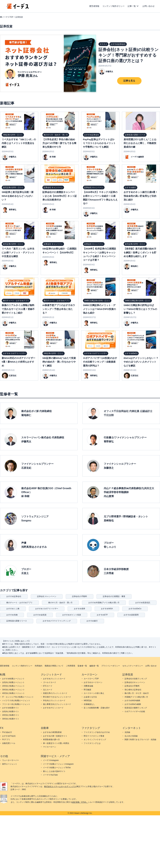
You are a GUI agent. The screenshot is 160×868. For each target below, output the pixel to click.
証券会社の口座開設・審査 (114, 596)
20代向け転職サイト (11, 715)
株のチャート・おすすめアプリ (19, 603)
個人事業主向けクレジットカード (57, 704)
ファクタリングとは (92, 743)
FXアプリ (6, 740)
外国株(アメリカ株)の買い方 (136, 697)
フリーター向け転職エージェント (16, 704)
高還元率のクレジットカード (55, 693)
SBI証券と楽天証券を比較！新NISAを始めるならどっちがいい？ (18, 196)
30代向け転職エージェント (13, 690)
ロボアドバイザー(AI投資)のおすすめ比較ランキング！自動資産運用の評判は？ (100, 362)
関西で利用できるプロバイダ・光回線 (140, 740)
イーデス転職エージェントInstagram (58, 764)
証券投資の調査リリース (17, 621)
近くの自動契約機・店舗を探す (97, 708)
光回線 (127, 732)
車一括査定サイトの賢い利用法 (56, 743)
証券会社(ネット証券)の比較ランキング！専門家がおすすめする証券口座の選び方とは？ (129, 55)
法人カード (48, 690)
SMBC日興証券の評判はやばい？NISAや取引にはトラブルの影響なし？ (140, 309)
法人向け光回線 (131, 736)
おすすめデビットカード (53, 708)
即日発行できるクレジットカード (57, 697)
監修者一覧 (82, 666)
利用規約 (39, 666)
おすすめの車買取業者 (52, 732)
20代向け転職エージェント (13, 686)
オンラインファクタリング (95, 740)
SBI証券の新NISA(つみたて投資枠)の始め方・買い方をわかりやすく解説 (59, 362)
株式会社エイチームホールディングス (60, 786)
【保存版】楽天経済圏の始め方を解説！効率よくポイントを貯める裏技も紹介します (140, 252)
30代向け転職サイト (11, 719)
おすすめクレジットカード (54, 679)
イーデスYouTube (50, 775)
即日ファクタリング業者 (94, 736)
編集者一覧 (94, 666)
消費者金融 (88, 686)
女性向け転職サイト (11, 712)
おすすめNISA (107, 609)
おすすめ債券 (80, 609)
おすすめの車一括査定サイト (55, 736)
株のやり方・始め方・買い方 (60, 603)
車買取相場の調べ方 (51, 740)
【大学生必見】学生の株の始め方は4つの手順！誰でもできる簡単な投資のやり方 (59, 143)
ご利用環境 (71, 666)
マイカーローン (50, 747)
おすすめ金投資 (40, 615)
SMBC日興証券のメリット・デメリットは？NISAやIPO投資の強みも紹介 (99, 309)
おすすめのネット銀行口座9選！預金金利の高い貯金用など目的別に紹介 (141, 196)
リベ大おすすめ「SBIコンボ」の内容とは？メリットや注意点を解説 (19, 143)
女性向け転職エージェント (13, 682)
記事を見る (129, 81)
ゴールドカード (50, 682)
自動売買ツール (9, 743)
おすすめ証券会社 (14, 596)
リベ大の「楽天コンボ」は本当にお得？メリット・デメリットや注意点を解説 (18, 252)
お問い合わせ (149, 6)
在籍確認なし (89, 704)
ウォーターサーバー (11, 760)
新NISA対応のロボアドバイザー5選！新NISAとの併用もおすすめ (18, 362)
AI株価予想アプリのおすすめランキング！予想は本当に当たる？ (59, 309)
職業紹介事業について (54, 666)
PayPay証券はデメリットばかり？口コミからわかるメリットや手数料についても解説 (99, 143)
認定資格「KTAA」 (80, 802)
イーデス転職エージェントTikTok (57, 768)
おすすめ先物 (12, 615)
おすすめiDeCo (135, 609)
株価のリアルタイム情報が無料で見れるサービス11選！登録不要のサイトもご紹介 (18, 309)
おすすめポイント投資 (72, 615)
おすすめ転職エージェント (13, 679)
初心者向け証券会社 (133, 690)
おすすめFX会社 (9, 736)
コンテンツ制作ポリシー (113, 6)
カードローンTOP (91, 679)
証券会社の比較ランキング (136, 679)
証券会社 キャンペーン (47, 596)
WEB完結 (88, 701)
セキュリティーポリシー (133, 666)
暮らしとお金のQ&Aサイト (54, 771)
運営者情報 (94, 6)
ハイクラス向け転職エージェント (16, 701)
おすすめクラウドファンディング (57, 621)
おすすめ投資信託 (143, 603)
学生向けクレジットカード (54, 701)
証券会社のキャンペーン (135, 682)
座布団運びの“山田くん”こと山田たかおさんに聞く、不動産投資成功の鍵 (140, 143)
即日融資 (87, 690)
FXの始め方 (7, 732)
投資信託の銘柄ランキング (136, 708)
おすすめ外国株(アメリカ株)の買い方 (104, 603)
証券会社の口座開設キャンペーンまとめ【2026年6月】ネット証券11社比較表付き (60, 196)
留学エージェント (10, 764)
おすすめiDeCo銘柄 (133, 704)
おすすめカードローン (93, 682)
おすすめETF (102, 615)
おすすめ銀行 (92, 621)
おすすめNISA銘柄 (132, 701)
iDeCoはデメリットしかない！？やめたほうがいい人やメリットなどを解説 (141, 362)
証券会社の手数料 (80, 596)
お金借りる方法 (90, 697)
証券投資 (19, 17)
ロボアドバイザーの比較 (135, 712)
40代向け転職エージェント (13, 693)
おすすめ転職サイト (11, 708)
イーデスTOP (8, 17)
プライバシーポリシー (111, 666)
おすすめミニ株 (13, 609)
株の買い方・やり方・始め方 (137, 693)
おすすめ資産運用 (131, 615)
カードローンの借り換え (94, 693)
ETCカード (48, 686)
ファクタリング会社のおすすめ (97, 732)
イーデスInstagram (51, 760)
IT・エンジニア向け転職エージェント (18, 697)
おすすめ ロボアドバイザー (47, 609)
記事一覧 (132, 6)
